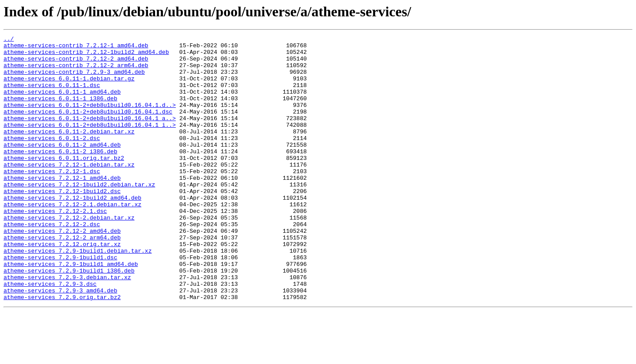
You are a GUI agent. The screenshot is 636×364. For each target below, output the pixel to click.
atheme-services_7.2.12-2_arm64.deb (62, 278)
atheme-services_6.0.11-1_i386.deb (60, 111)
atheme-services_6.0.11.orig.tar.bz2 (64, 183)
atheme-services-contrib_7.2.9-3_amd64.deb (74, 80)
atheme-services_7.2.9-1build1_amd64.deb (71, 310)
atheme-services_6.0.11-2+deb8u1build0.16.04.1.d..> (90, 119)
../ (9, 40)
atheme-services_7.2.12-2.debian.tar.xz (69, 254)
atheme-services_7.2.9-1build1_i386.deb (69, 318)
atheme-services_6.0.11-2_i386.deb (60, 175)
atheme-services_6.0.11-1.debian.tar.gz (69, 87)
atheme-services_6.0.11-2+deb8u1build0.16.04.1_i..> (90, 143)
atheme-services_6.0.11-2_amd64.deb (62, 167)
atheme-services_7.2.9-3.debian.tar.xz (67, 326)
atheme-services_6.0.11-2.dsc (52, 159)
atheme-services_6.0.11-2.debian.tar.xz (69, 151)
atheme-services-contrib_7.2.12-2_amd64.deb (76, 64)
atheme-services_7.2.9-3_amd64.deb (60, 342)
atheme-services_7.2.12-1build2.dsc (62, 223)
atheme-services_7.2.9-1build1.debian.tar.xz (78, 294)
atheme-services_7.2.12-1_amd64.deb (62, 207)
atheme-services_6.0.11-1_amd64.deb (62, 103)
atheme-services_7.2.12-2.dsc (52, 262)
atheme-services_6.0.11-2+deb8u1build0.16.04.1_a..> (90, 135)
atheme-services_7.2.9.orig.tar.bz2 (62, 350)
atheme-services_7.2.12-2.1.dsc (55, 246)
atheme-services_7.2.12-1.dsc (52, 199)
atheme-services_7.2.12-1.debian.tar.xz (69, 191)
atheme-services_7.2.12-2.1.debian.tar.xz (72, 239)
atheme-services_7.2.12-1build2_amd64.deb (72, 231)
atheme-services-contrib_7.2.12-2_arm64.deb (76, 72)
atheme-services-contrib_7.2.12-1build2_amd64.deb (86, 56)
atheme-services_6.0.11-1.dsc (52, 95)
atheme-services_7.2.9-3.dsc (50, 334)
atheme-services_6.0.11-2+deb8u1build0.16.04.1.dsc (88, 127)
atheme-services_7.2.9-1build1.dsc (60, 302)
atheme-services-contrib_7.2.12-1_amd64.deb (76, 48)
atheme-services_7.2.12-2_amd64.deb (62, 270)
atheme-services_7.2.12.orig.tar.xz (62, 286)
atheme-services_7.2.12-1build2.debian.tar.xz (79, 215)
